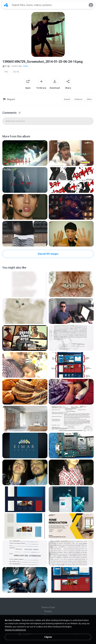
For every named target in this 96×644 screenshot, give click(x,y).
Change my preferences (15, 630)
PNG (6, 72)
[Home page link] (6, 5)
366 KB (16, 72)
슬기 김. (6, 66)
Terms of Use (48, 607)
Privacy (48, 611)
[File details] (25, 153)
